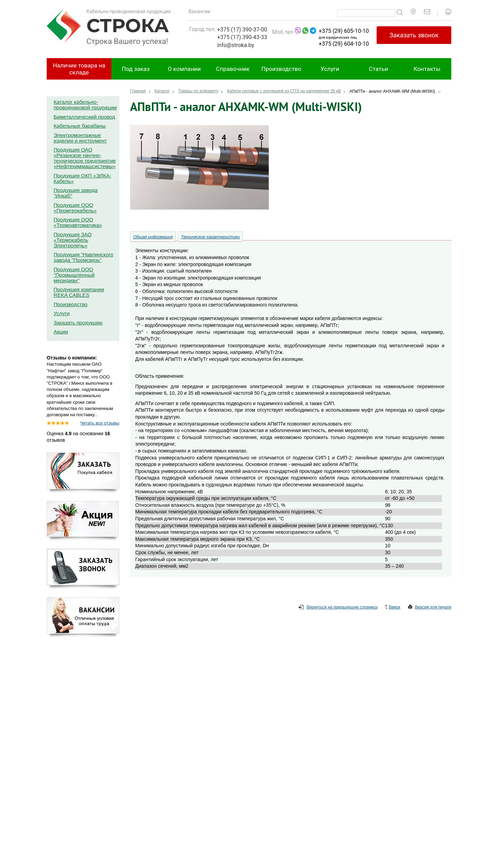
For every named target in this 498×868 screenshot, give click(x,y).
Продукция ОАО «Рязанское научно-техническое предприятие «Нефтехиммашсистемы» (85, 158)
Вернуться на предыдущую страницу (338, 607)
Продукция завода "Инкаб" (76, 193)
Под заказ (136, 69)
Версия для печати (430, 607)
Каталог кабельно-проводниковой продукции (85, 105)
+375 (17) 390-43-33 (242, 37)
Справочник (233, 69)
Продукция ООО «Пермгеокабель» (75, 208)
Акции (61, 332)
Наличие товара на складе (79, 69)
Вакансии (199, 11)
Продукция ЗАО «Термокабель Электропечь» (73, 240)
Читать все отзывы (100, 423)
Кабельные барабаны (80, 126)
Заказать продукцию (78, 323)
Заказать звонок (414, 35)
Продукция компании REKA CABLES (79, 292)
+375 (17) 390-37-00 (242, 30)
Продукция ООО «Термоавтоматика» (78, 222)
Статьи (379, 69)
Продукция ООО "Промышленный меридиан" (74, 275)
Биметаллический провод (84, 117)
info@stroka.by (236, 45)
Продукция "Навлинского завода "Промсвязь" (84, 257)
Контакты (427, 69)
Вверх (393, 607)
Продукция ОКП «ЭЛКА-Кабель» (82, 178)
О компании (184, 69)
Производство (281, 69)
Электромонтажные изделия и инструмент (80, 138)
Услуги (330, 69)
